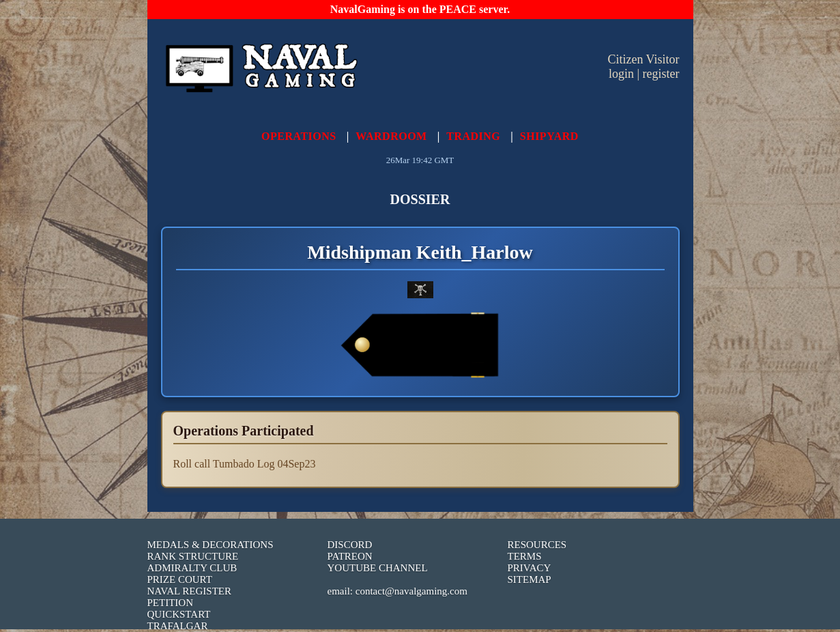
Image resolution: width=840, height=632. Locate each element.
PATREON (350, 556)
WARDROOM (391, 136)
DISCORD (350, 545)
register (661, 74)
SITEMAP (530, 579)
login (621, 74)
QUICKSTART (179, 614)
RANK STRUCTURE (193, 556)
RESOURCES (537, 545)
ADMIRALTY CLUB (192, 568)
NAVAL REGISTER (190, 591)
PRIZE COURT (180, 579)
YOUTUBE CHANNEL (378, 568)
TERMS (525, 556)
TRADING (473, 136)
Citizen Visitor (643, 59)
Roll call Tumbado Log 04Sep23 (245, 464)
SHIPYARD (549, 136)
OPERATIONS (299, 136)
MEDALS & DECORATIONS (211, 545)
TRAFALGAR (178, 626)
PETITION (171, 603)
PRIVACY (530, 568)
